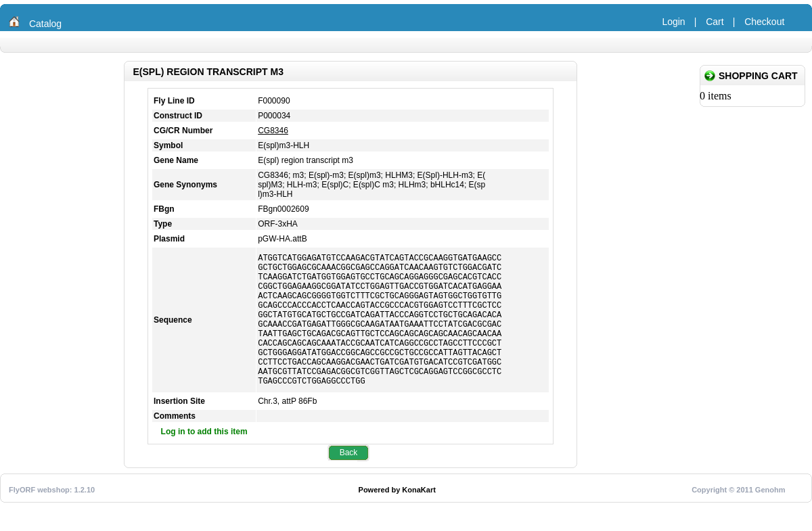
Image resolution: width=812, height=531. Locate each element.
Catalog (45, 24)
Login (673, 22)
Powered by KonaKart (397, 518)
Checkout (764, 22)
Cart (715, 22)
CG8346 (273, 131)
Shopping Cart (758, 76)
